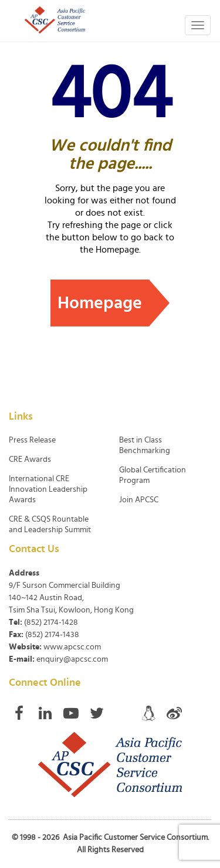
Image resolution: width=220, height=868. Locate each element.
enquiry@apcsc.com (72, 659)
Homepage (100, 303)
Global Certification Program (153, 475)
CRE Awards (30, 459)
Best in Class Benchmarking (145, 445)
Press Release (32, 440)
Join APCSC (139, 500)
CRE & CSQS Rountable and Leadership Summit (50, 525)
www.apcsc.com (72, 647)
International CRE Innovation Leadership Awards (48, 489)
